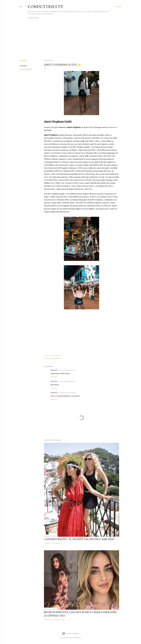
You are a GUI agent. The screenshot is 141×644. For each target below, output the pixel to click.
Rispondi (54, 377)
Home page (34, 18)
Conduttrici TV (45, 7)
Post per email (56, 356)
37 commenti (56, 543)
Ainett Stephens (26, 69)
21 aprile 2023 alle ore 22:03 (67, 393)
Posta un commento (58, 620)
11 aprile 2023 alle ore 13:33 (67, 381)
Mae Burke (77, 638)
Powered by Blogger (70, 634)
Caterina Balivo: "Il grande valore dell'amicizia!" (80, 539)
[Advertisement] (70, 39)
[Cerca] (118, 7)
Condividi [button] (23, 61)
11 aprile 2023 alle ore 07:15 (67, 370)
